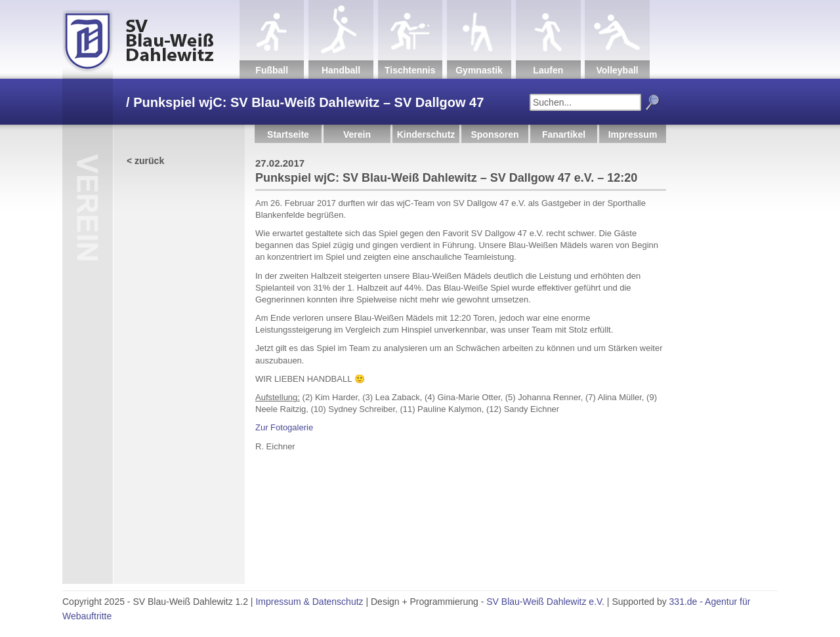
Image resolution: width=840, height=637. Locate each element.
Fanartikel (564, 134)
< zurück (145, 161)
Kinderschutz (426, 134)
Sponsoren (494, 134)
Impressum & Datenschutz (309, 602)
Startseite (288, 134)
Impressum (633, 134)
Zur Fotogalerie (284, 427)
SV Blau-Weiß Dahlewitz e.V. (545, 602)
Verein (357, 134)
